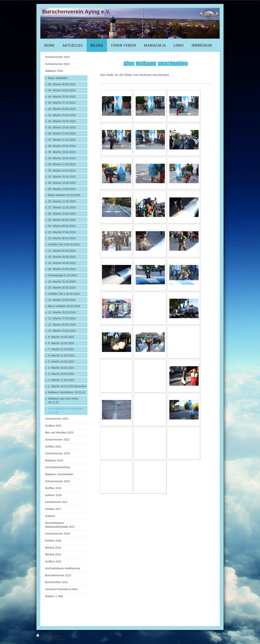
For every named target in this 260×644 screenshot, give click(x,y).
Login (221, 635)
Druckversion (44, 636)
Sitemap (57, 636)
